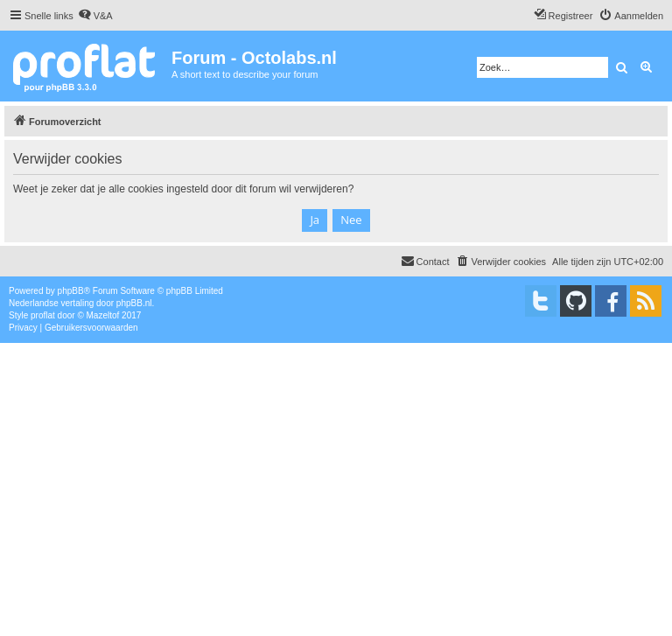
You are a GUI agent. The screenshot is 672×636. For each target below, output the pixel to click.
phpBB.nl (134, 303)
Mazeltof (103, 315)
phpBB (71, 291)
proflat (43, 315)
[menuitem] (95, 16)
